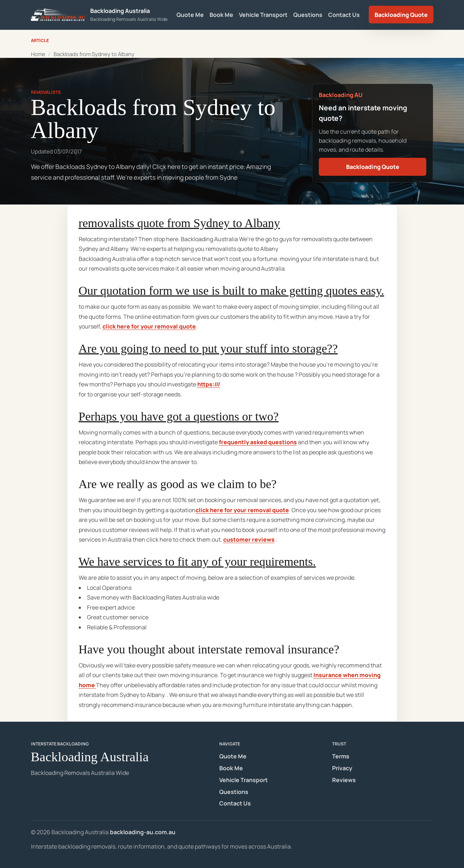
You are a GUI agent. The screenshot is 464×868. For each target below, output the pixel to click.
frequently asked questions (258, 442)
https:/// (209, 384)
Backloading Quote (401, 15)
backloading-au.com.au (143, 832)
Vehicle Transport (263, 15)
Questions (308, 15)
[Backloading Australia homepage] (99, 15)
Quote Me (190, 15)
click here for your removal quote (149, 326)
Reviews (344, 780)
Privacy (342, 768)
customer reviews (249, 539)
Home (38, 54)
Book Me (221, 15)
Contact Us (344, 15)
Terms (341, 756)
